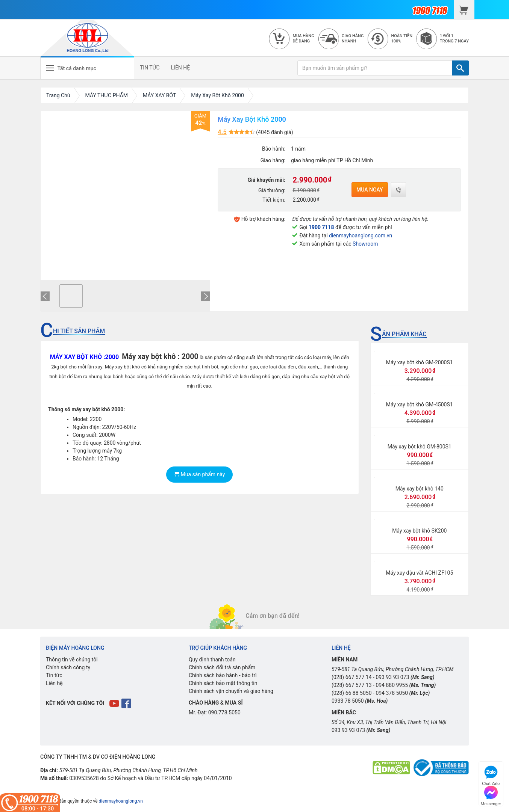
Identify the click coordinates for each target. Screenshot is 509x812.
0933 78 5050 (348, 701)
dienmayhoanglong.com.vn (361, 235)
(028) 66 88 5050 (352, 693)
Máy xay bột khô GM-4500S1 (420, 404)
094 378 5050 (392, 693)
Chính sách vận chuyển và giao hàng (231, 691)
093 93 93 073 (392, 677)
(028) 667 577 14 (352, 677)
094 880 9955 (392, 685)
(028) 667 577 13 (352, 685)
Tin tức (54, 675)
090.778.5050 (224, 712)
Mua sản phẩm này (199, 474)
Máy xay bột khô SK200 (419, 531)
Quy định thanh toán (212, 660)
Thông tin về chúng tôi (72, 660)
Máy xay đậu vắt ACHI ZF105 (419, 573)
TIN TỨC (150, 68)
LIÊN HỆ (181, 68)
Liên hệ (54, 683)
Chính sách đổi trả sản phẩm (222, 667)
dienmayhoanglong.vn (121, 801)
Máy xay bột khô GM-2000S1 (420, 362)
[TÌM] (460, 68)
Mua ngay (370, 190)
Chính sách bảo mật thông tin (223, 683)
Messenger (491, 795)
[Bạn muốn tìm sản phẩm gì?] (375, 68)
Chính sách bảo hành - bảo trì (223, 675)
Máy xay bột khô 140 (420, 489)
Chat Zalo (491, 775)
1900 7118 (321, 227)
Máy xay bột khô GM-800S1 (420, 447)
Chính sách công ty (68, 667)
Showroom (365, 244)
